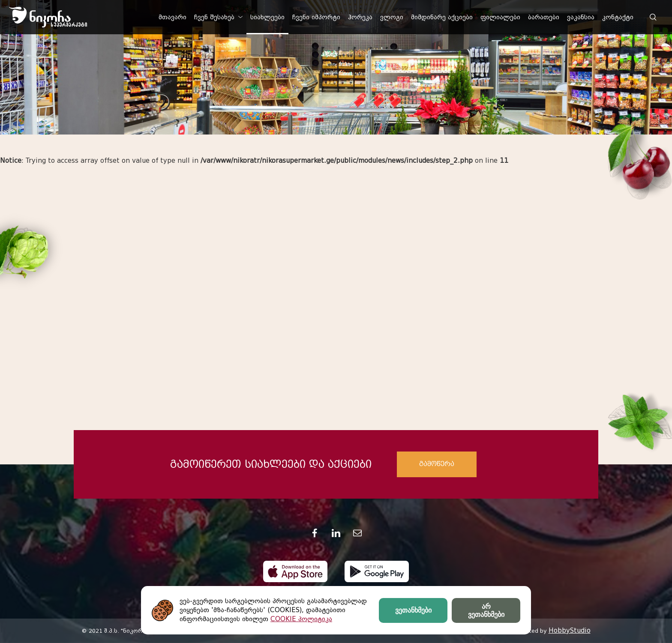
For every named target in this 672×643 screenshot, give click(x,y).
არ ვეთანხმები (486, 610)
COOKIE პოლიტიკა (301, 619)
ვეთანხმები (413, 610)
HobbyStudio (570, 631)
